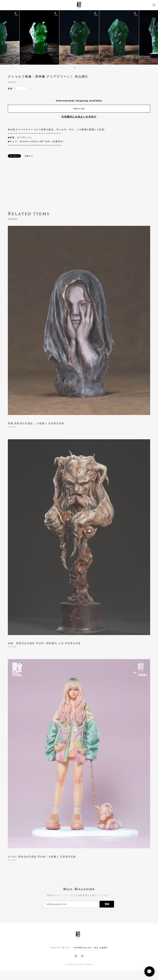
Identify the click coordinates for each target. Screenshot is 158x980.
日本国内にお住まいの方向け (79, 117)
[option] (79, 37)
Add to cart (79, 109)
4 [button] (81, 68)
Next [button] (153, 37)
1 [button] (75, 68)
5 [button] (84, 68)
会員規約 (104, 948)
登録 (107, 904)
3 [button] (79, 68)
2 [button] (77, 68)
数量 (10, 89)
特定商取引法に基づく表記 (86, 948)
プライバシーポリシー (60, 948)
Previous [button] (5, 37)
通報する (29, 156)
